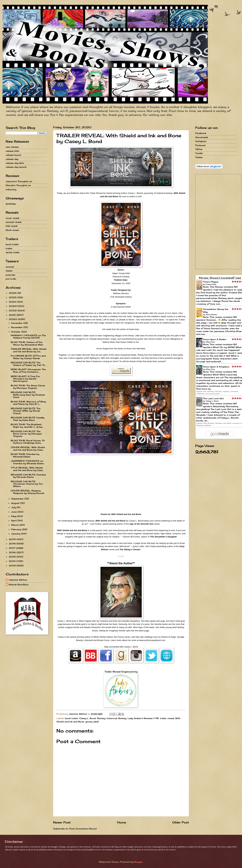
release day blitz (15, 163)
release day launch (16, 167)
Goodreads (202, 137)
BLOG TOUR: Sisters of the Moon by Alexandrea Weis (27, 343)
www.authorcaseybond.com (152, 640)
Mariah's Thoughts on (18, 185)
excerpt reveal (14, 222)
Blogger (138, 862)
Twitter (199, 157)
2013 (13, 566)
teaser (9, 271)
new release (12, 147)
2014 (13, 561)
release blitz (12, 151)
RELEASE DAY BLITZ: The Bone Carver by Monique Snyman (26, 434)
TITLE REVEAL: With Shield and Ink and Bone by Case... (27, 469)
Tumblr (199, 153)
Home (122, 822)
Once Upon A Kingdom (216, 367)
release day (12, 159)
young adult (92, 722)
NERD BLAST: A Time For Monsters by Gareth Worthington (25, 379)
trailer (9, 248)
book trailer (71, 718)
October (16, 332)
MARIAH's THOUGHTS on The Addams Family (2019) (28, 337)
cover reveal (12, 218)
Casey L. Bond (88, 718)
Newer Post (62, 822)
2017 (13, 548)
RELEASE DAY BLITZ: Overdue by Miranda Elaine (28, 476)
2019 (13, 539)
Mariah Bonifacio (19, 585)
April (14, 520)
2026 (13, 293)
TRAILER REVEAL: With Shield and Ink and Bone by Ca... (29, 350)
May (14, 516)
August (16, 503)
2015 (13, 557)
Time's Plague (211, 282)
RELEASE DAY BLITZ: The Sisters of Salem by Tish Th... (29, 364)
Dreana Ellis (211, 284)
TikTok (199, 149)
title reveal (12, 226)
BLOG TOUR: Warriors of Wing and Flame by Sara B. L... (28, 403)
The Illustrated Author (121, 297)
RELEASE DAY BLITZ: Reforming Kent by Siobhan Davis (28, 395)
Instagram (201, 141)
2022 (13, 311)
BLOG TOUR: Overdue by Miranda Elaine (25, 455)
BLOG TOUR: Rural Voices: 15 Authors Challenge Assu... (28, 442)
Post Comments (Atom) (83, 829)
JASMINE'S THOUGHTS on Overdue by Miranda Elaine (27, 462)
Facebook (201, 133)
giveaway (11, 204)
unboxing (11, 189)
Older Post (181, 822)
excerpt (10, 267)
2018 (13, 544)
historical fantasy (116, 718)
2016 (13, 552)
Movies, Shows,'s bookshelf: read (220, 278)
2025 (13, 297)
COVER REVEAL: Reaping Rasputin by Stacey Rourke (27, 492)
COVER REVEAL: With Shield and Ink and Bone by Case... (28, 448)
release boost (13, 155)
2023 (13, 306)
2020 (13, 319)
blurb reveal (12, 230)
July (14, 507)
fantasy (101, 718)
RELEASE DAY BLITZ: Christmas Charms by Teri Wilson (27, 484)
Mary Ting (210, 342)
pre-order (11, 279)
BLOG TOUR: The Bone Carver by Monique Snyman (28, 387)
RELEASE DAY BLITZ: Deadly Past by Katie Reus (27, 419)
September (18, 499)
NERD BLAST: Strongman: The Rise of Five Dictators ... (28, 371)
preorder (11, 275)
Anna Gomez (211, 314)
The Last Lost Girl (213, 398)
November (17, 327)
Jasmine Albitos (18, 580)
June (14, 512)
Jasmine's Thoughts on (19, 181)
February (17, 529)
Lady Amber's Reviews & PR (143, 718)
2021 (13, 315)
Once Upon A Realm (215, 339)
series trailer (13, 252)
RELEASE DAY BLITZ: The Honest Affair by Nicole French (26, 411)
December (17, 323)
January (16, 534)
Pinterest (200, 145)
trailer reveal (167, 718)
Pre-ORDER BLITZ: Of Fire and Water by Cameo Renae (28, 357)
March (15, 525)
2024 (13, 302)
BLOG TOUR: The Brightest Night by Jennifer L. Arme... (27, 426)
